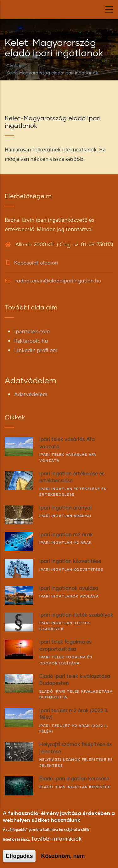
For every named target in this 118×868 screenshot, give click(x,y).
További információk (56, 839)
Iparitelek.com (32, 332)
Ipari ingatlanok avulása (69, 596)
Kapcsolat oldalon (36, 263)
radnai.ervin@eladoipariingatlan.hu (53, 281)
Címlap (14, 66)
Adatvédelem (31, 395)
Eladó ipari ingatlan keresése (75, 787)
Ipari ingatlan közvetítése (71, 569)
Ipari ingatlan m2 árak (66, 542)
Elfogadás (19, 856)
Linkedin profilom (36, 351)
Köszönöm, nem (63, 856)
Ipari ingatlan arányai (65, 516)
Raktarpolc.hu (31, 341)
